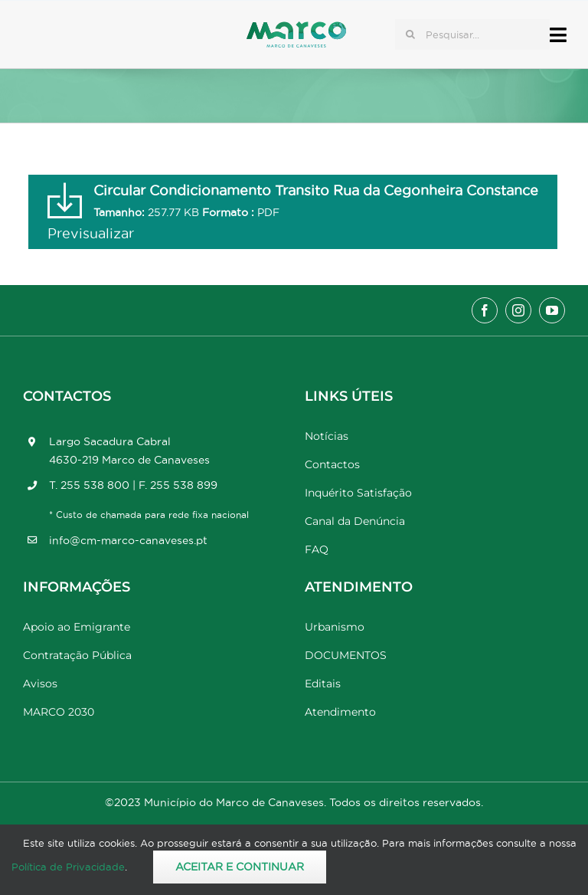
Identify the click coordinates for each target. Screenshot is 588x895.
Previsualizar (91, 233)
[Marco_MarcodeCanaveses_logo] (296, 28)
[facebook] (485, 310)
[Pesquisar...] (472, 34)
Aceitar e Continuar (240, 867)
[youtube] (552, 310)
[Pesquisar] (410, 34)
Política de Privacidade (68, 867)
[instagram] (518, 310)
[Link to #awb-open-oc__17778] (558, 35)
